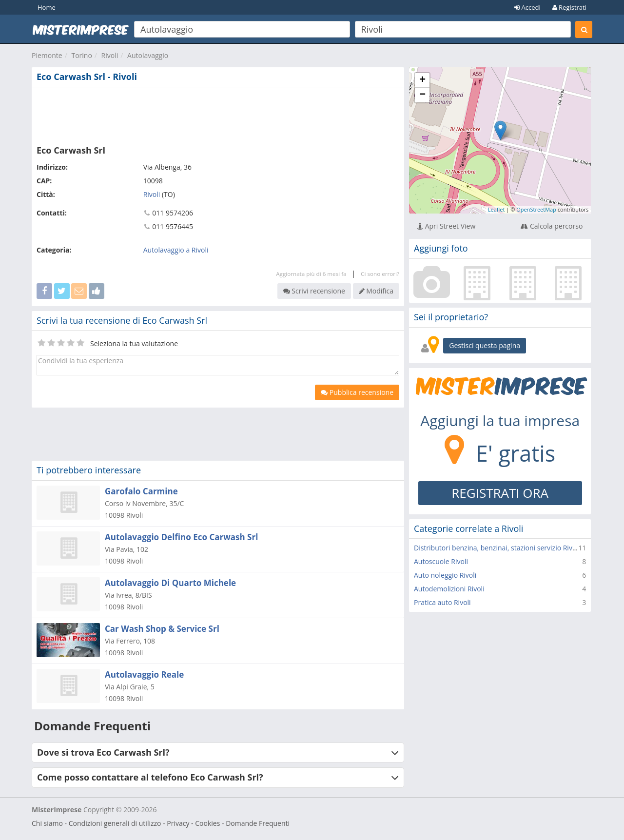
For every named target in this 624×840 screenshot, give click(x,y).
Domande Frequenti (258, 823)
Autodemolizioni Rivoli (449, 589)
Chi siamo (47, 823)
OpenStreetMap (536, 209)
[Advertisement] (218, 114)
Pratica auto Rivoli (442, 602)
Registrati (569, 7)
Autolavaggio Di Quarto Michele (170, 583)
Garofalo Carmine (141, 491)
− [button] (422, 95)
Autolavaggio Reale (144, 674)
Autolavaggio (148, 55)
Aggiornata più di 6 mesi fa (311, 274)
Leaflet (497, 209)
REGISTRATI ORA (500, 493)
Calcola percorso (552, 226)
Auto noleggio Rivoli (445, 575)
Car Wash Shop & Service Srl (162, 629)
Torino (81, 55)
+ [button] (422, 80)
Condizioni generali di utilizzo (115, 823)
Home (47, 7)
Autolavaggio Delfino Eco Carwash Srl (181, 537)
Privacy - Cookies (193, 823)
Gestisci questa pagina (485, 345)
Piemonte (47, 55)
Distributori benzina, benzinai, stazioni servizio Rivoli (497, 548)
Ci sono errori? (380, 274)
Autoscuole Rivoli (441, 561)
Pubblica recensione (357, 392)
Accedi (527, 7)
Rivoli (110, 55)
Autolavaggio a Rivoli (176, 250)
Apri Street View (446, 226)
